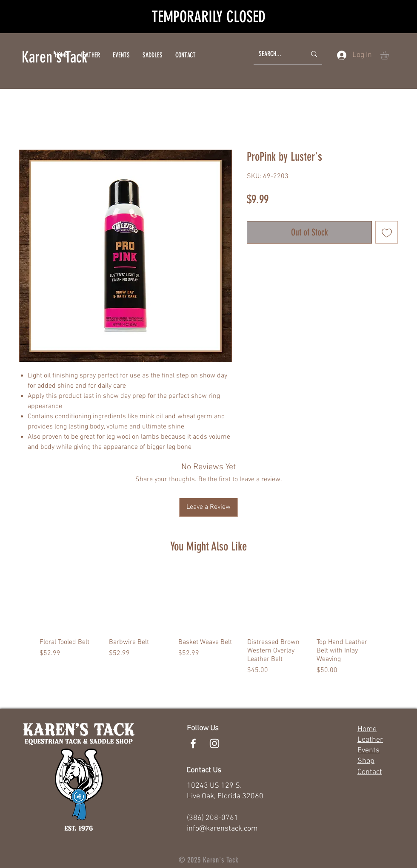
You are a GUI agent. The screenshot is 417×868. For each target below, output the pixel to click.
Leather (370, 740)
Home (367, 729)
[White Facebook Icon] (193, 743)
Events (368, 750)
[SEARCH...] (276, 54)
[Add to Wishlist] (387, 232)
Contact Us (204, 770)
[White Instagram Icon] (214, 743)
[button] (390, 55)
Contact (370, 772)
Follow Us (203, 728)
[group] (208, 623)
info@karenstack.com (222, 829)
